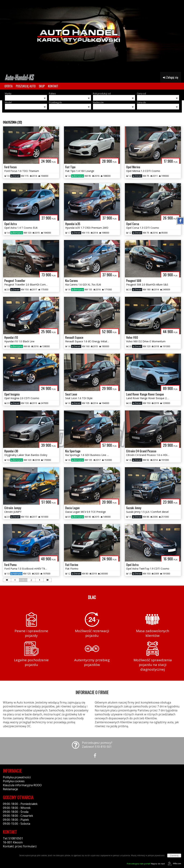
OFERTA (9, 86)
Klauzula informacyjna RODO (22, 785)
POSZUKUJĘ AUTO (26, 86)
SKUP (42, 86)
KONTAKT (53, 86)
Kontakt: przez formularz (20, 846)
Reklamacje (10, 789)
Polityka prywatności (17, 777)
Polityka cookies (14, 781)
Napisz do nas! (146, 864)
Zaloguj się (171, 77)
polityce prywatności (156, 855)
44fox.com (174, 864)
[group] (92, 36)
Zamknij (174, 856)
